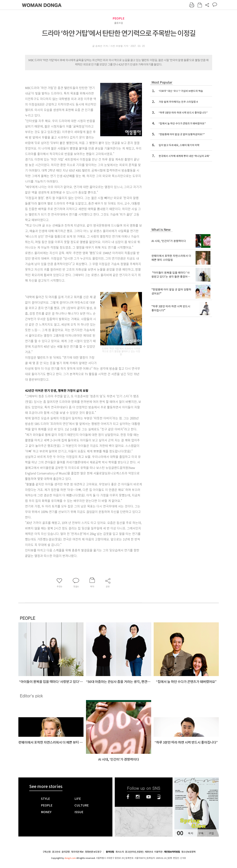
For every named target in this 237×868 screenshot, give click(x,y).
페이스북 (128, 797)
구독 (201, 833)
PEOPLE (118, 18)
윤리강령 (66, 852)
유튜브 (149, 797)
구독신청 (47, 852)
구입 (211, 833)
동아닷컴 (110, 852)
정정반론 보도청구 (93, 852)
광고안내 (56, 852)
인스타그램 (138, 797)
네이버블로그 (159, 797)
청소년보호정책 (188, 852)
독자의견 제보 (77, 852)
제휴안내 (149, 852)
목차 (191, 833)
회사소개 (120, 852)
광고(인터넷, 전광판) (134, 852)
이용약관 (158, 852)
